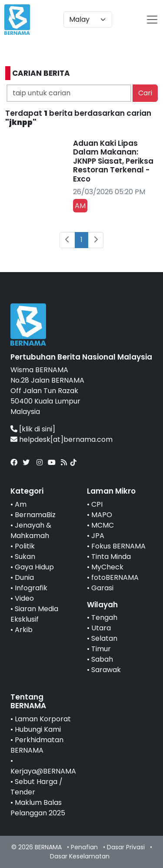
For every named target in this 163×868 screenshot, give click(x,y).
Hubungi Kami (38, 729)
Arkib (24, 630)
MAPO (102, 515)
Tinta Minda (111, 557)
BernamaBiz (35, 515)
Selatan (104, 638)
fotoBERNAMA (115, 577)
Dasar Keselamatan (80, 856)
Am (21, 504)
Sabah (102, 659)
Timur (101, 649)
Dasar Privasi (126, 847)
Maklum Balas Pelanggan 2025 (38, 808)
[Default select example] (88, 20)
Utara (101, 628)
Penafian (84, 847)
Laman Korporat (43, 719)
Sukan (25, 557)
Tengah (104, 617)
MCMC (103, 525)
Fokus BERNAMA (118, 546)
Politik (25, 546)
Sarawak (106, 670)
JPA (98, 536)
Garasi (102, 588)
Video (24, 598)
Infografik (31, 588)
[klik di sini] (37, 429)
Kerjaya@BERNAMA (43, 771)
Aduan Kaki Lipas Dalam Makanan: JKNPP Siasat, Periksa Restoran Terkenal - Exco (113, 161)
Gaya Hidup (34, 567)
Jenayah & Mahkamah (31, 530)
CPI (97, 504)
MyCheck (107, 567)
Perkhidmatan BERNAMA (37, 745)
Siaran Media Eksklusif (34, 614)
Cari (145, 93)
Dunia (24, 577)
